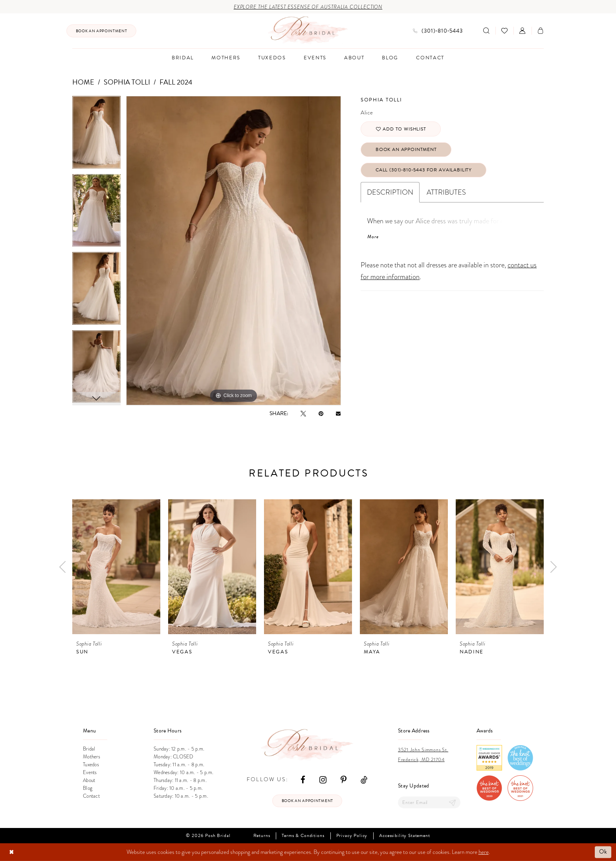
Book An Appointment (406, 149)
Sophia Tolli (127, 82)
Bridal (89, 749)
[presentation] (116, 567)
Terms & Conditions (303, 836)
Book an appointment (307, 801)
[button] (522, 31)
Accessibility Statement (404, 836)
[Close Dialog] (12, 852)
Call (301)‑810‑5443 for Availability (424, 170)
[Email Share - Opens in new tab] (338, 413)
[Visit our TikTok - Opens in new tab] (364, 779)
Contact (91, 796)
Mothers (92, 757)
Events (90, 773)
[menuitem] (101, 31)
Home (83, 82)
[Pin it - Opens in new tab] (321, 413)
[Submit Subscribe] (453, 803)
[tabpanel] (96, 135)
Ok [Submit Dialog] (603, 852)
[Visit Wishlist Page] (504, 31)
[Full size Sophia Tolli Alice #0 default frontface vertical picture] (234, 251)
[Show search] (486, 31)
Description (390, 192)
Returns (262, 836)
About (89, 780)
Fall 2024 (176, 82)
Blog (88, 788)
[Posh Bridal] (308, 31)
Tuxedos (91, 765)
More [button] (373, 237)
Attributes (446, 192)
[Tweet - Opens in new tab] (303, 413)
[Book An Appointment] (101, 31)
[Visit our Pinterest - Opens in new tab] (344, 779)
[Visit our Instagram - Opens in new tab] (323, 779)
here (484, 852)
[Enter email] (429, 802)
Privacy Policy (352, 836)
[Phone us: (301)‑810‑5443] (438, 31)
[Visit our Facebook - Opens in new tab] (303, 779)
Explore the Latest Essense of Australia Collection (308, 7)
